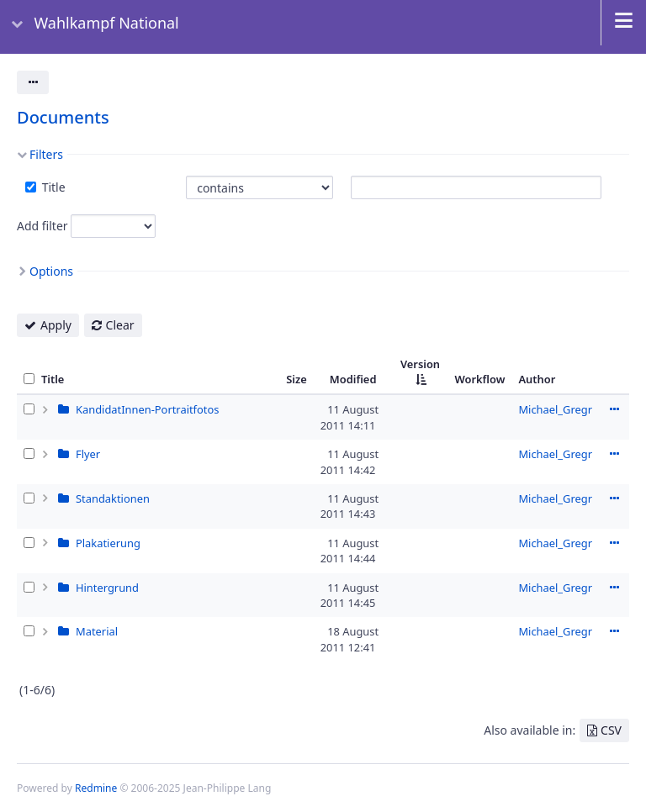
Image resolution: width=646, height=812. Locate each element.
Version (420, 364)
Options (51, 271)
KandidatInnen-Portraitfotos (147, 409)
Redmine (96, 788)
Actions (614, 409)
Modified (353, 379)
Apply (56, 325)
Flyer (88, 454)
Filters (46, 154)
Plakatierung (108, 543)
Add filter (42, 226)
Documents (63, 117)
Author (537, 379)
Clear (120, 325)
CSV (611, 730)
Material (97, 631)
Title (52, 187)
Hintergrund (107, 588)
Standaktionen (113, 498)
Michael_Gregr (555, 409)
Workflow (479, 379)
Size (297, 379)
